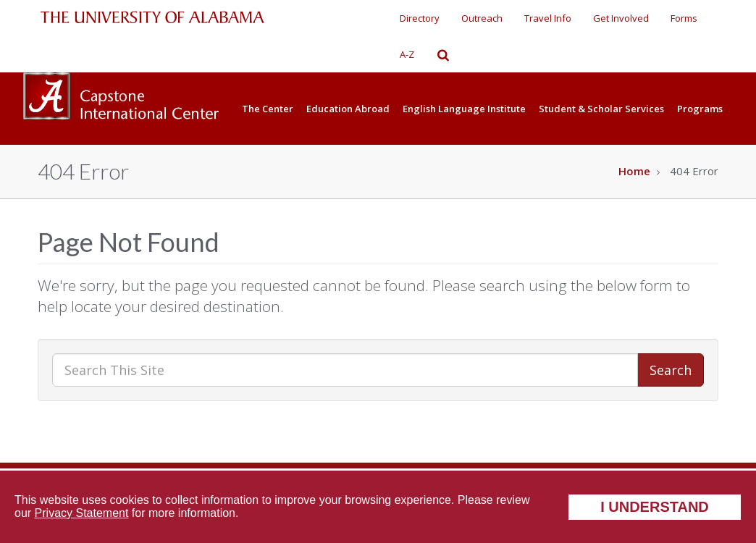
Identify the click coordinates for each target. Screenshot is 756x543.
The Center (268, 109)
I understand (655, 507)
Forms (684, 18)
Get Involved (621, 18)
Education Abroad (348, 109)
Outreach (482, 18)
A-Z (407, 54)
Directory (420, 18)
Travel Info (548, 18)
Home (634, 171)
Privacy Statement (82, 513)
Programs (700, 109)
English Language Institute (464, 109)
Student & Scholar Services (601, 109)
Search (671, 370)
